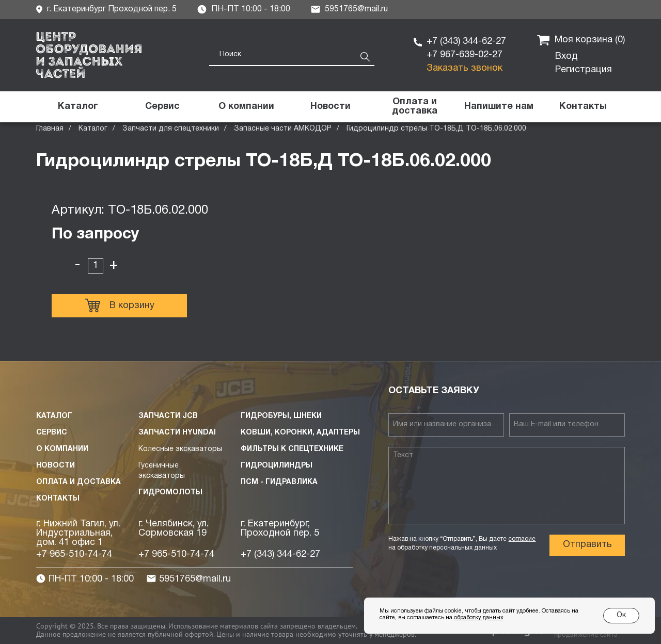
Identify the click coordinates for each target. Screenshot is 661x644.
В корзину (120, 305)
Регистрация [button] (584, 70)
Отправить (587, 545)
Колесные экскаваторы (180, 449)
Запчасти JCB (168, 416)
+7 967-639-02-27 (465, 55)
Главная (50, 129)
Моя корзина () (581, 40)
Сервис (52, 433)
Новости (56, 466)
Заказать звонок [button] (465, 68)
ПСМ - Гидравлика (279, 482)
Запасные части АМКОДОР (283, 129)
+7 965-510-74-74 (74, 554)
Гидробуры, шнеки (281, 416)
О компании (62, 449)
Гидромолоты (170, 493)
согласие (522, 539)
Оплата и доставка (78, 482)
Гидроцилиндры (277, 466)
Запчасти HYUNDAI (177, 433)
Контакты (58, 499)
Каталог (93, 129)
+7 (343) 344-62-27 (466, 42)
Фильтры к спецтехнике (292, 449)
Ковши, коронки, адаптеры (300, 433)
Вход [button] (566, 57)
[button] (499, 107)
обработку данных (479, 618)
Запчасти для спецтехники (171, 129)
